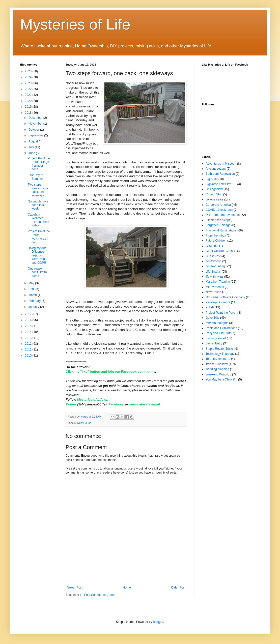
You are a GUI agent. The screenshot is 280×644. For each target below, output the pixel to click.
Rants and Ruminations (221, 328)
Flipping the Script (218, 220)
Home (127, 588)
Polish (210, 307)
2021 (29, 95)
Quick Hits (213, 318)
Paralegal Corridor (218, 302)
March (33, 295)
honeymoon (214, 261)
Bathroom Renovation (220, 174)
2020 (29, 101)
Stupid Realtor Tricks (220, 349)
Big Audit (212, 179)
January (34, 307)
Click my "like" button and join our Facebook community (110, 372)
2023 (29, 83)
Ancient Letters (216, 169)
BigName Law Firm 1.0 (221, 184)
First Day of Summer (35, 177)
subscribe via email (145, 404)
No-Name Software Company (225, 297)
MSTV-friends (215, 287)
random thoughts (217, 323)
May (32, 283)
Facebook (117, 404)
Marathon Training (218, 282)
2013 (29, 338)
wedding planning (217, 369)
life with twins (215, 277)
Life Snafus (213, 272)
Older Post (178, 588)
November (36, 124)
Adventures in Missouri (221, 164)
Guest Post (213, 256)
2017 (29, 314)
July (32, 147)
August (34, 141)
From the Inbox (216, 236)
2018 (29, 113)
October (34, 130)
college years (215, 199)
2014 (29, 332)
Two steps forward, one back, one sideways (38, 190)
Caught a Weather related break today (38, 220)
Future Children (216, 241)
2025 (29, 71)
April (32, 289)
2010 (29, 356)
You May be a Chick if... (221, 379)
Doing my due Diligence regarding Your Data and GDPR (37, 255)
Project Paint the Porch (221, 313)
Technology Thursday (220, 354)
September (36, 135)
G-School (212, 246)
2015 (29, 326)
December (36, 118)
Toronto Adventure (218, 359)
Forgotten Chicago (218, 225)
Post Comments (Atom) (100, 595)
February (35, 301)
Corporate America (218, 205)
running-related (216, 338)
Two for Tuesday (217, 364)
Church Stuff (214, 194)
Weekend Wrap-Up (218, 374)
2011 (29, 349)
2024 (29, 77)
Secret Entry (214, 343)
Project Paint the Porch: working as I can (39, 237)
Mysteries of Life (75, 24)
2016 (29, 320)
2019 (29, 107)
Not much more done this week (38, 205)
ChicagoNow (214, 189)
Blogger (158, 622)
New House (84, 423)
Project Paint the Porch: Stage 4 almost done (39, 164)
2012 (29, 344)
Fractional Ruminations (221, 230)
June (32, 153)
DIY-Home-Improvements (223, 215)
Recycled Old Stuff (218, 333)
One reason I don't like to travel (37, 272)
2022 (29, 89)
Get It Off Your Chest (220, 251)
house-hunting (215, 266)
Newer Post (75, 588)
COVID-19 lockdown (219, 210)
